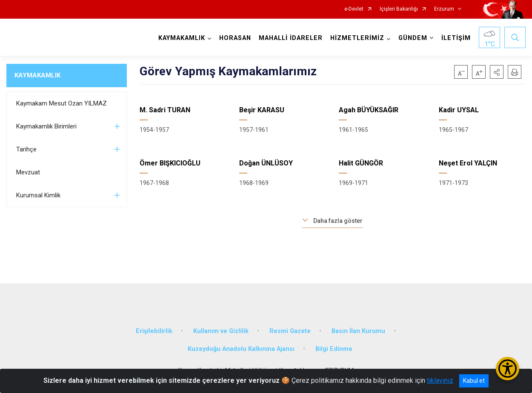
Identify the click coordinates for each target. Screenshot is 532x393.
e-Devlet (354, 9)
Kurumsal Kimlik (38, 195)
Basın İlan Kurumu (358, 331)
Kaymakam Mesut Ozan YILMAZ (61, 103)
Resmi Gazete (290, 331)
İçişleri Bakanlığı (399, 9)
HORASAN (235, 38)
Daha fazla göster (338, 221)
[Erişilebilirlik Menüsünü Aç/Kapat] (508, 369)
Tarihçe (26, 149)
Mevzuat (28, 172)
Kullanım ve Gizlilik (221, 331)
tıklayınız (440, 380)
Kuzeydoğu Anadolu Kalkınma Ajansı (241, 349)
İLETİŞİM (456, 38)
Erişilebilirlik (154, 331)
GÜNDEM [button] (413, 38)
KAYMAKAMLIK (37, 75)
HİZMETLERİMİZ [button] (357, 38)
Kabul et (474, 381)
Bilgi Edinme (334, 349)
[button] (497, 72)
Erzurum (444, 9)
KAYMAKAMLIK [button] (182, 38)
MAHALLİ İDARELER (291, 38)
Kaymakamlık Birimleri (46, 126)
